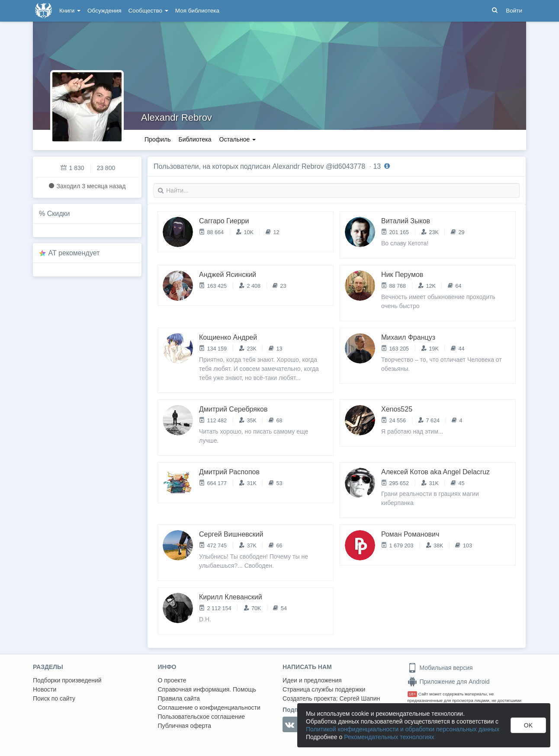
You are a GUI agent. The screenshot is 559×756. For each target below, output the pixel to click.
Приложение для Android (449, 682)
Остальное (238, 139)
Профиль (157, 139)
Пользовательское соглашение (202, 717)
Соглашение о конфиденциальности (209, 708)
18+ (413, 694)
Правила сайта (179, 698)
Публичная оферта (185, 726)
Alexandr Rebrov (177, 117)
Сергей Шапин (360, 698)
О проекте (172, 680)
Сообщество (148, 11)
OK (528, 725)
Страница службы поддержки (324, 689)
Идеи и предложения (312, 680)
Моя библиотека (197, 11)
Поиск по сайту (54, 698)
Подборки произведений (67, 680)
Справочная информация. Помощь (207, 689)
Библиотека (195, 139)
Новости (45, 689)
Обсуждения (104, 11)
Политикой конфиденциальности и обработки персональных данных (403, 729)
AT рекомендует (74, 253)
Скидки (59, 214)
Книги (70, 11)
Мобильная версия (440, 668)
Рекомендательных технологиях (389, 737)
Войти (514, 11)
